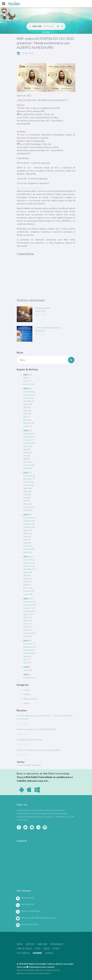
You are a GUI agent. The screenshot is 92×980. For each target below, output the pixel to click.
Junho (26, 410)
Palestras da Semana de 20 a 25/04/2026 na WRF (38, 750)
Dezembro (28, 392)
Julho (25, 407)
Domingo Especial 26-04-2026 (30, 740)
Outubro (27, 398)
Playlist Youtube (30, 699)
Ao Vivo (27, 690)
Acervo (56, 948)
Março (26, 381)
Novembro (28, 395)
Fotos (38, 948)
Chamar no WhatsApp (30, 911)
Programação (57, 944)
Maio (25, 414)
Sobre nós (42, 944)
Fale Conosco (23, 953)
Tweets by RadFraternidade (29, 765)
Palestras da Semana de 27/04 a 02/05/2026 (36, 729)
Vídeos (47, 948)
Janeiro (26, 426)
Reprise (27, 703)
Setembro (28, 401)
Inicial (20, 944)
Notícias (27, 694)
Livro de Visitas (24, 948)
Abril (25, 378)
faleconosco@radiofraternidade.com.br (38, 918)
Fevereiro (27, 384)
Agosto (26, 404)
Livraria (49, 953)
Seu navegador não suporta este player (46, 26)
